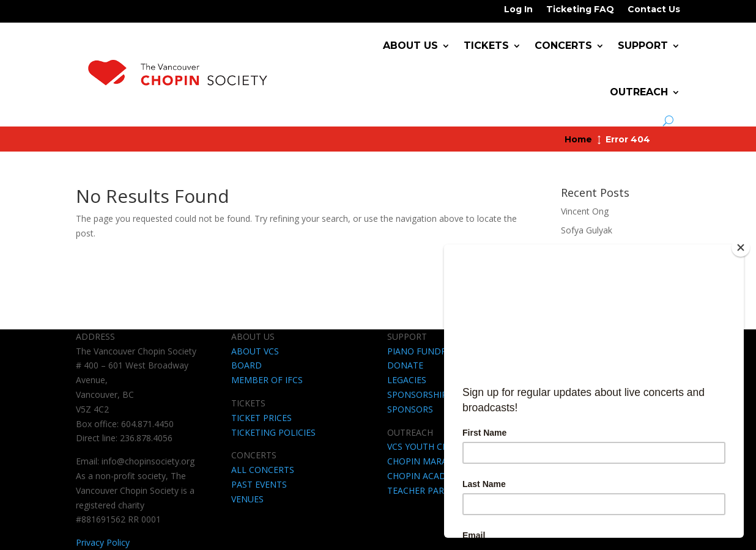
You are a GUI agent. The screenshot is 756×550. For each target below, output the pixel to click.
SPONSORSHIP (417, 394)
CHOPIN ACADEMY (425, 476)
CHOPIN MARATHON (430, 461)
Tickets (486, 46)
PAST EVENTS (259, 484)
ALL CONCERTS (263, 470)
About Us (410, 46)
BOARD (246, 365)
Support (643, 46)
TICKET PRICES (261, 418)
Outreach (639, 92)
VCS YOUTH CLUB (423, 446)
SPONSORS (410, 409)
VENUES (247, 499)
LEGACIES (407, 380)
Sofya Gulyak (587, 230)
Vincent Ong (585, 211)
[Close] (741, 248)
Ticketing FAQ (580, 10)
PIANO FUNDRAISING (431, 351)
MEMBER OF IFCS (267, 380)
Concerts (563, 46)
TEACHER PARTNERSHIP (436, 490)
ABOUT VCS (255, 351)
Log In (518, 10)
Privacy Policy (103, 542)
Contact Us (654, 10)
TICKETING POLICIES (273, 432)
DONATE (405, 365)
